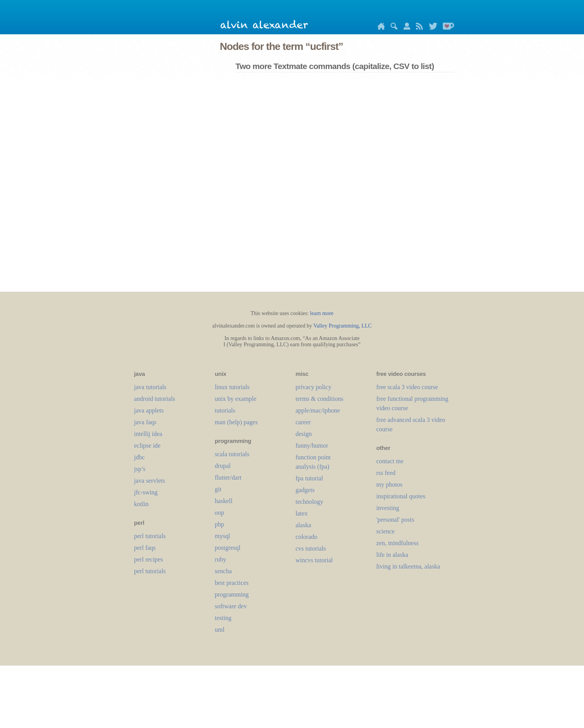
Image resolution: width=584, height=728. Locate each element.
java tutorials (150, 387)
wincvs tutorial (314, 560)
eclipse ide (147, 445)
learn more (322, 313)
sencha (224, 571)
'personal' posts (395, 520)
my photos (390, 484)
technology (310, 502)
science (386, 531)
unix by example (236, 399)
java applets (149, 410)
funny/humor (312, 445)
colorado (307, 537)
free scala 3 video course (407, 387)
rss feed (386, 473)
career (303, 422)
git (218, 489)
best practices (232, 583)
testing (223, 618)
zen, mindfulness (398, 543)
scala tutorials (232, 454)
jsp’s (140, 469)
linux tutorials (232, 387)
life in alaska (392, 555)
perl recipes (149, 559)
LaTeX (302, 513)
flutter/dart (228, 477)
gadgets (305, 490)
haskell (224, 501)
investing (388, 508)
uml (220, 630)
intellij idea (148, 434)
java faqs (145, 422)
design (304, 434)
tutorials (225, 410)
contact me (390, 461)
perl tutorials (150, 536)
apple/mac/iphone (318, 410)
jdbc (140, 457)
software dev (231, 606)
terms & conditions (320, 399)
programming (232, 594)
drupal (223, 466)
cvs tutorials (311, 548)
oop (220, 513)
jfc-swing (146, 492)
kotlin (141, 504)
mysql (223, 536)
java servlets (150, 481)
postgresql (228, 548)
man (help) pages (236, 422)
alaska (304, 525)
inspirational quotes (401, 496)
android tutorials (155, 399)
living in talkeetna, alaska (408, 566)
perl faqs (145, 548)
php (220, 524)
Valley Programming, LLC (343, 326)
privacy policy (314, 387)
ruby (221, 559)
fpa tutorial (310, 478)
